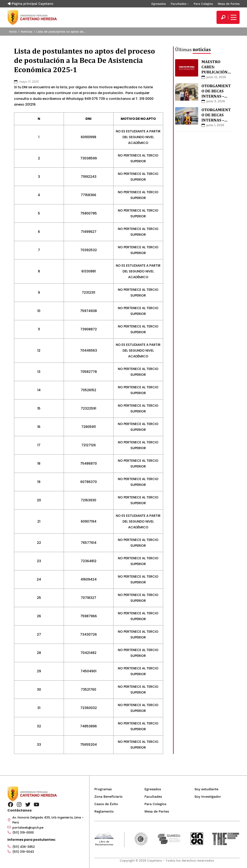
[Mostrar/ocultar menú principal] (233, 17)
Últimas (193, 49)
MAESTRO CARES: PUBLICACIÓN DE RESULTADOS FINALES (217, 72)
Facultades (179, 4)
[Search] (223, 17)
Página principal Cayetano (30, 4)
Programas (103, 789)
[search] (223, 17)
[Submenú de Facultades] (188, 4)
